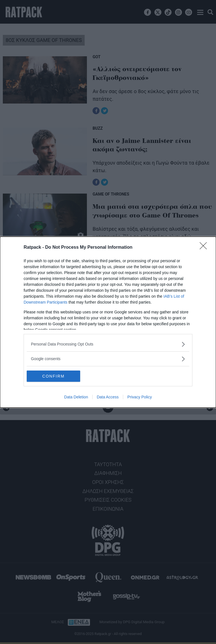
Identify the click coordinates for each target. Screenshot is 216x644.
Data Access (108, 397)
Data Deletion (76, 397)
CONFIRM (53, 376)
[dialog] (108, 322)
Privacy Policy (140, 397)
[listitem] (108, 344)
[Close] (205, 248)
